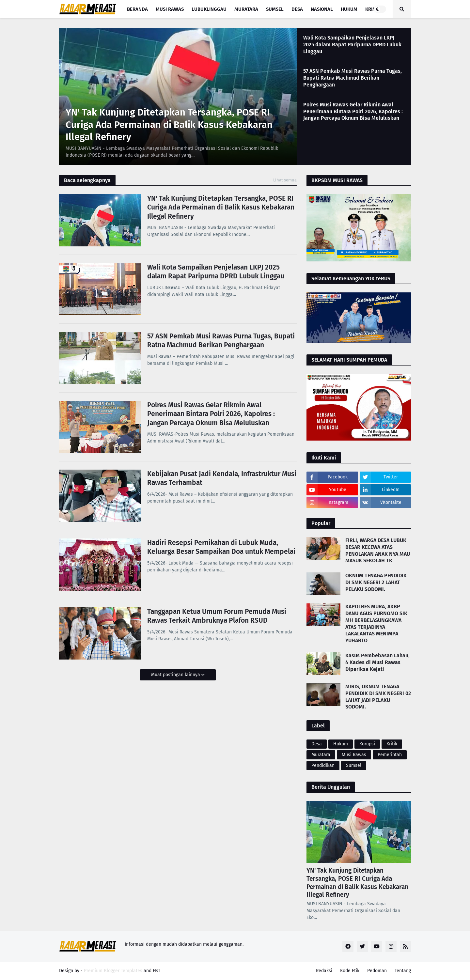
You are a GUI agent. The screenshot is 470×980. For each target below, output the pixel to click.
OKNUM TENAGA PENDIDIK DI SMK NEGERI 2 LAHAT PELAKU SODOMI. (376, 582)
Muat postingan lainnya (176, 675)
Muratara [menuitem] (246, 9)
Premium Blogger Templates (113, 971)
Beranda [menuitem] (137, 9)
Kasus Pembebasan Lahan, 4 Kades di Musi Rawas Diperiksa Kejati (377, 662)
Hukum (341, 744)
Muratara (321, 755)
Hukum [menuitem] (349, 9)
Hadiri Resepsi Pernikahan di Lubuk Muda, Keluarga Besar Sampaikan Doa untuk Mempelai (221, 547)
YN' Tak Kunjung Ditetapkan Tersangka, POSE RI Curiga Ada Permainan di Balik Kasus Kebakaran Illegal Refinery (169, 125)
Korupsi (367, 744)
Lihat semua (285, 180)
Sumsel (354, 765)
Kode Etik (350, 971)
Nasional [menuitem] (322, 9)
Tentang (403, 971)
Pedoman (377, 971)
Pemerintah (390, 755)
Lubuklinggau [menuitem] (209, 9)
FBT (157, 971)
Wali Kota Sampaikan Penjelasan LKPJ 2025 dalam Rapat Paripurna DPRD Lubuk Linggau (352, 45)
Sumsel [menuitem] (275, 9)
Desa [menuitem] (297, 9)
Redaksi (324, 971)
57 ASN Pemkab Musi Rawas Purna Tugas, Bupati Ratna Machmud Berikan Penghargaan (352, 78)
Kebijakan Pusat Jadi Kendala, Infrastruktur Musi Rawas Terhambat (222, 478)
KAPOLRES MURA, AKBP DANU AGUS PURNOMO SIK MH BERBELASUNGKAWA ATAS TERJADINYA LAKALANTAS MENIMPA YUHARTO (376, 623)
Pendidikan (323, 765)
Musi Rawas (354, 755)
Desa (317, 744)
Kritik (392, 744)
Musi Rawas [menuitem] (170, 9)
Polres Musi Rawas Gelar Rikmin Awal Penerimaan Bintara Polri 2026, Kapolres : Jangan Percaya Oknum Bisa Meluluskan (353, 111)
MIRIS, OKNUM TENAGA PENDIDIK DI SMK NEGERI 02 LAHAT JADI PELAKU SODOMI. (378, 697)
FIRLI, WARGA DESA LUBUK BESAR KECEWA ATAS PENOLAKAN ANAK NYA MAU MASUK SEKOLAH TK (378, 550)
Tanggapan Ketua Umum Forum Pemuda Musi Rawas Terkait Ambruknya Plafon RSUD (217, 616)
